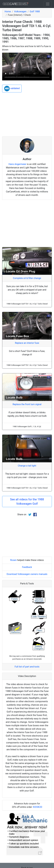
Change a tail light (27, 466)
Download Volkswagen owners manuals (27, 574)
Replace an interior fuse (27, 343)
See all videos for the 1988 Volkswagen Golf (27, 502)
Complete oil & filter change (27, 278)
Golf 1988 (35, 12)
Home (8, 12)
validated (12, 89)
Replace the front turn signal (27, 404)
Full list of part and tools (27, 667)
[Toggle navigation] (48, 4)
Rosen (13, 560)
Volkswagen (20, 12)
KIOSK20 (38, 807)
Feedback (27, 567)
